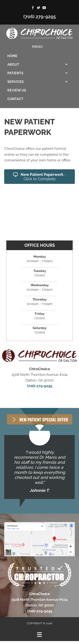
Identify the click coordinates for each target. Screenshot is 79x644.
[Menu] (39, 635)
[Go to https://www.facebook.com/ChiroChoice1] (33, 8)
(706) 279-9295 (40, 17)
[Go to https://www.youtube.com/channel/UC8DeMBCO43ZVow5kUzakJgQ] (44, 8)
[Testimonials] (39, 467)
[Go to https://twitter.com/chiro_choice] (38, 8)
